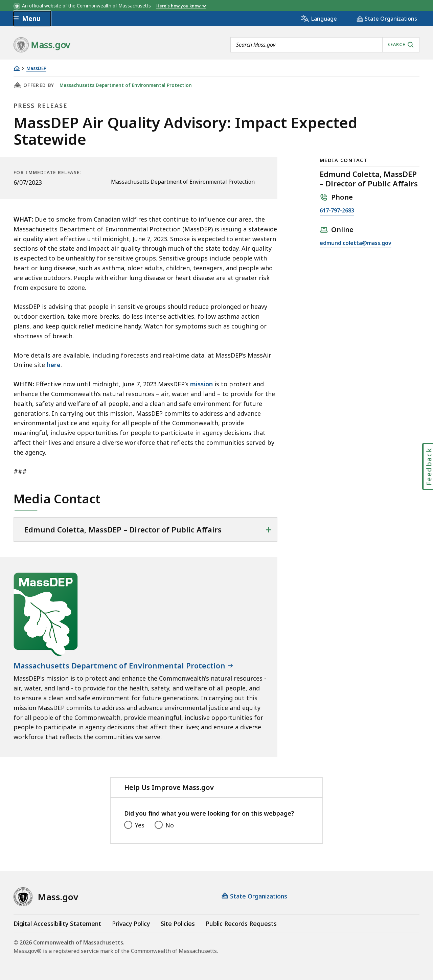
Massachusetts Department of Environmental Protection (126, 85)
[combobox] (325, 45)
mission (201, 384)
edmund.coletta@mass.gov (356, 243)
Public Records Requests (241, 924)
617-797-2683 (337, 211)
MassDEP (36, 69)
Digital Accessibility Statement (57, 924)
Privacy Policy (131, 924)
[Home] (17, 68)
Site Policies (178, 924)
